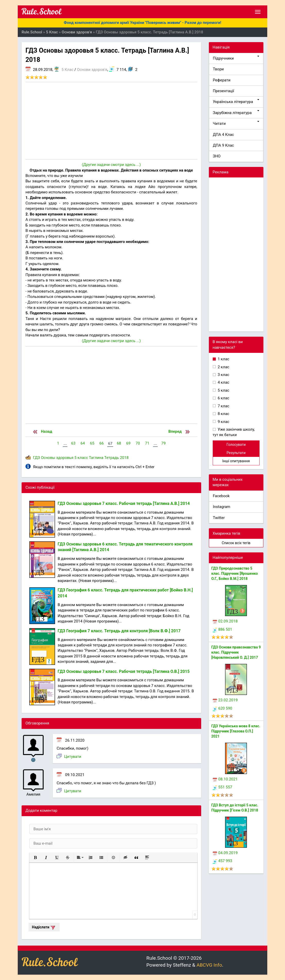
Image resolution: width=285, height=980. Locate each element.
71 (147, 443)
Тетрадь (112, 458)
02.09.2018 (225, 621)
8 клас (223, 414)
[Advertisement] (111, 121)
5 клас (223, 390)
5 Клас (67, 70)
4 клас (223, 382)
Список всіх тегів (236, 543)
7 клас (223, 406)
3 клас (223, 375)
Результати (236, 453)
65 (92, 443)
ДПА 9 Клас (224, 145)
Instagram (222, 507)
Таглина (96, 458)
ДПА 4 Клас (224, 135)
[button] (35, 857)
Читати (236, 123)
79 (163, 443)
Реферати (222, 80)
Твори (218, 69)
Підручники (236, 58)
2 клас (223, 367)
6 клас (223, 398)
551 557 (222, 787)
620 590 (222, 708)
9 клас (223, 422)
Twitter (219, 518)
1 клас (223, 359)
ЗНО (217, 156)
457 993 (222, 861)
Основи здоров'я (92, 70)
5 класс (81, 458)
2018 (124, 458)
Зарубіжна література (236, 113)
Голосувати (236, 445)
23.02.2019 (225, 700)
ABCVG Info (209, 965)
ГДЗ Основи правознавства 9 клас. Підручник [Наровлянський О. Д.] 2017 (236, 652)
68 (119, 443)
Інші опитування (236, 461)
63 (73, 443)
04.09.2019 (225, 853)
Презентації (224, 91)
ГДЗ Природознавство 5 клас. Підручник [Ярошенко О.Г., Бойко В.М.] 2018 (235, 573)
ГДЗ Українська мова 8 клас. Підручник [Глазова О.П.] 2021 (236, 731)
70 (138, 443)
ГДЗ (36, 458)
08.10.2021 (225, 779)
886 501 (222, 629)
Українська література (236, 102)
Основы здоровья (57, 458)
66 (101, 443)
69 (128, 443)
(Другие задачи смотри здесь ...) (111, 165)
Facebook (221, 496)
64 (83, 443)
